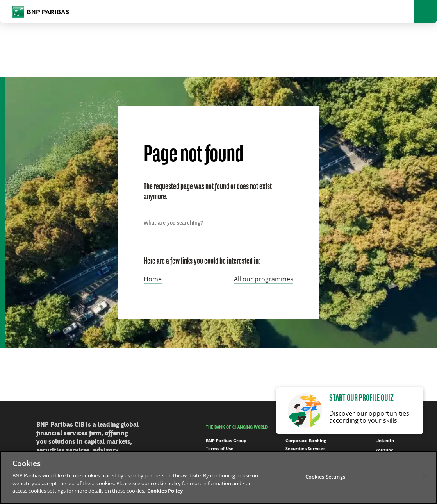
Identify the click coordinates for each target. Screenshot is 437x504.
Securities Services (305, 448)
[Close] (425, 476)
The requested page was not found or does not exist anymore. (208, 192)
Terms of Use (220, 448)
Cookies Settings (325, 476)
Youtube (380, 450)
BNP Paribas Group (226, 441)
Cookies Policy (165, 491)
